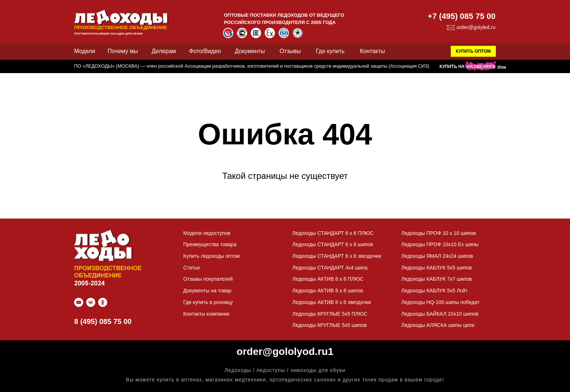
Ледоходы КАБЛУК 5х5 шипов (437, 268)
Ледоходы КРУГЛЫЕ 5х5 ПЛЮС (330, 314)
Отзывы (290, 51)
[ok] (103, 302)
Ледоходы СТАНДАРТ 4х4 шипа (330, 268)
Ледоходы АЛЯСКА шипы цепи (438, 325)
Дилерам (164, 51)
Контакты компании (206, 314)
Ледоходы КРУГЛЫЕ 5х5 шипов (330, 325)
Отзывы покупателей (208, 279)
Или (502, 67)
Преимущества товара (210, 244)
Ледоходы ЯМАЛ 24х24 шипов (437, 256)
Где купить (330, 51)
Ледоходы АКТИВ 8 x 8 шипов (328, 291)
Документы (250, 51)
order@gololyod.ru (282, 351)
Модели (85, 51)
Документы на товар (207, 291)
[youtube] (79, 302)
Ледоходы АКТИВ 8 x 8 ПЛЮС (328, 279)
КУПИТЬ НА (452, 67)
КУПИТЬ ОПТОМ (473, 51)
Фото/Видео (205, 51)
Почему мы (123, 51)
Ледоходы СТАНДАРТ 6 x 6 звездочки (337, 256)
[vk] (91, 302)
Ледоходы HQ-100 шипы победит (441, 302)
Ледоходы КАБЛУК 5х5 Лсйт (435, 291)
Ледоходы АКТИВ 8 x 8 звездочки (332, 302)
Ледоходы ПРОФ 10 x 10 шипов (439, 233)
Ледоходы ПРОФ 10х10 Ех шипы (440, 244)
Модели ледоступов (207, 233)
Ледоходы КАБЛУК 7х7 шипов (437, 279)
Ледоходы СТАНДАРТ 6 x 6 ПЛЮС (333, 233)
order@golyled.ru (476, 27)
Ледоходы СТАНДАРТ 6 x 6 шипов (333, 244)
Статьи (191, 268)
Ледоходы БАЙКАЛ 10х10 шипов (440, 314)
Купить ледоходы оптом (211, 256)
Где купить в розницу (208, 302)
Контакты (372, 51)
